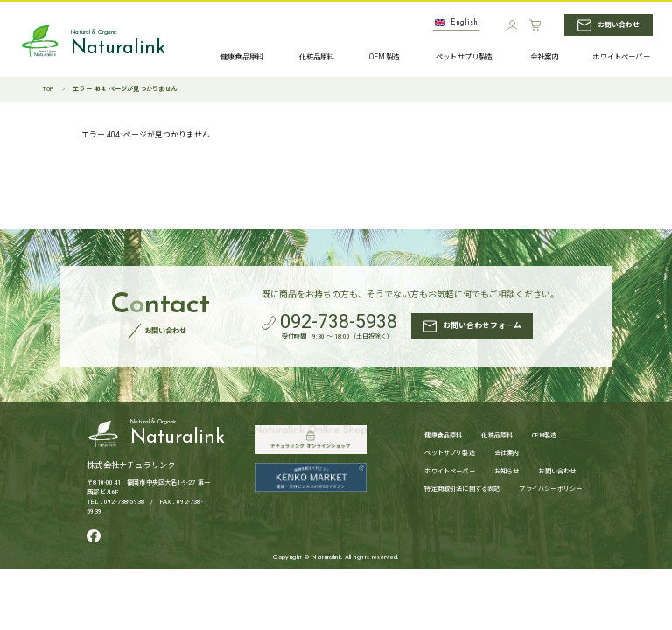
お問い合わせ (557, 472)
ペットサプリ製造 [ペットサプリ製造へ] (464, 58)
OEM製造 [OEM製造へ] (385, 58)
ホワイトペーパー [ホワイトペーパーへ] (621, 58)
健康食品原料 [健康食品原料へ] (242, 57)
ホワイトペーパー (449, 472)
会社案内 (507, 454)
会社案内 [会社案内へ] (545, 58)
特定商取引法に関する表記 (462, 490)
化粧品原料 (497, 436)
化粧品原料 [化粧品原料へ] (317, 57)
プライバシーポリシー (550, 490)
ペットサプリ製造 (449, 454)
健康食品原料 (443, 436)
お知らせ (507, 472)
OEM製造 (544, 436)
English (456, 23)
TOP (48, 89)
